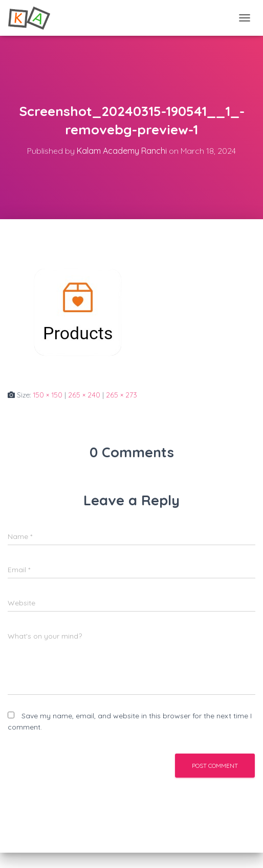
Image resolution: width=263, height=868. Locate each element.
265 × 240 (84, 395)
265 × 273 (122, 395)
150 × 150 (48, 395)
